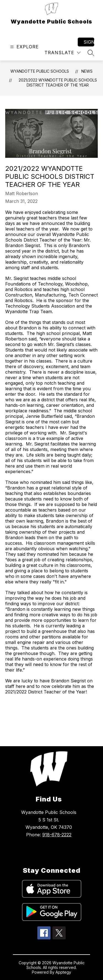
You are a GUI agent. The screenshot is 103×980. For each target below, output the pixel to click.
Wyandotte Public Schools (40, 71)
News (87, 71)
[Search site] (91, 53)
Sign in (89, 42)
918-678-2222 (57, 835)
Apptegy (63, 972)
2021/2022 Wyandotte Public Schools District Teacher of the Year (58, 82)
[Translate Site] (62, 53)
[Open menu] (24, 47)
